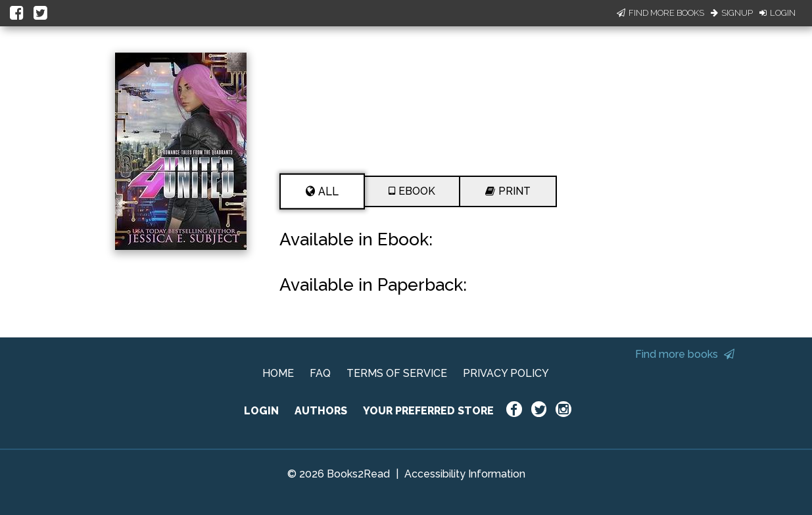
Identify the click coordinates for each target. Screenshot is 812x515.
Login (777, 13)
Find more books (685, 354)
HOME (278, 373)
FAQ (320, 373)
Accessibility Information (465, 474)
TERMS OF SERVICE (397, 373)
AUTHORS (321, 411)
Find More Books (660, 13)
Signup (732, 13)
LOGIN (261, 411)
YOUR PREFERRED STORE (428, 411)
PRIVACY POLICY (506, 373)
